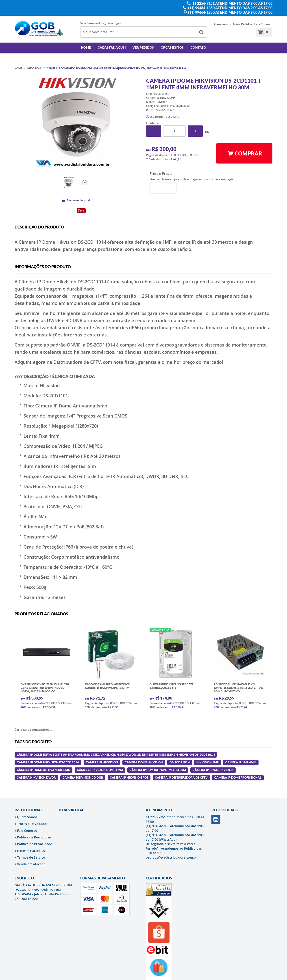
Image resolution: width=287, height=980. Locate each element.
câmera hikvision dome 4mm (100, 770)
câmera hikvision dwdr (36, 778)
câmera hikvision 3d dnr (83, 778)
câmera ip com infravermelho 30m (158, 770)
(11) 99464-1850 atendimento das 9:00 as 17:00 (230, 8)
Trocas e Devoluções (33, 824)
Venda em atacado (31, 864)
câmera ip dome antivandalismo (43, 770)
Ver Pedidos (143, 47)
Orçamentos (172, 47)
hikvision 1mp (208, 762)
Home (86, 47)
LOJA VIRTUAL (71, 810)
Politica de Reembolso (34, 837)
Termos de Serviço (31, 857)
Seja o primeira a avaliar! (164, 116)
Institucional (28, 810)
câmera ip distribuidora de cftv (181, 778)
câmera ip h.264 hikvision (213, 770)
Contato (198, 47)
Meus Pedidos (242, 24)
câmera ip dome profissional (238, 778)
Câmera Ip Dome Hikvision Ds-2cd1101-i (48, 762)
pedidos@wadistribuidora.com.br (171, 857)
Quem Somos (222, 24)
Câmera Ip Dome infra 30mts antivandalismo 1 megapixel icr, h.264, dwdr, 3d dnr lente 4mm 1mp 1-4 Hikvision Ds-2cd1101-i (116, 755)
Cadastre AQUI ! (112, 47)
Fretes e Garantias (31, 851)
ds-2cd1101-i (180, 762)
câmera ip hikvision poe (129, 778)
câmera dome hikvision (144, 762)
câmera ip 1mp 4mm (241, 762)
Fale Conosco (263, 24)
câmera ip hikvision (102, 762)
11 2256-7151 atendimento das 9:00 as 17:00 (232, 3)
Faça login (114, 23)
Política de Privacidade (35, 844)
